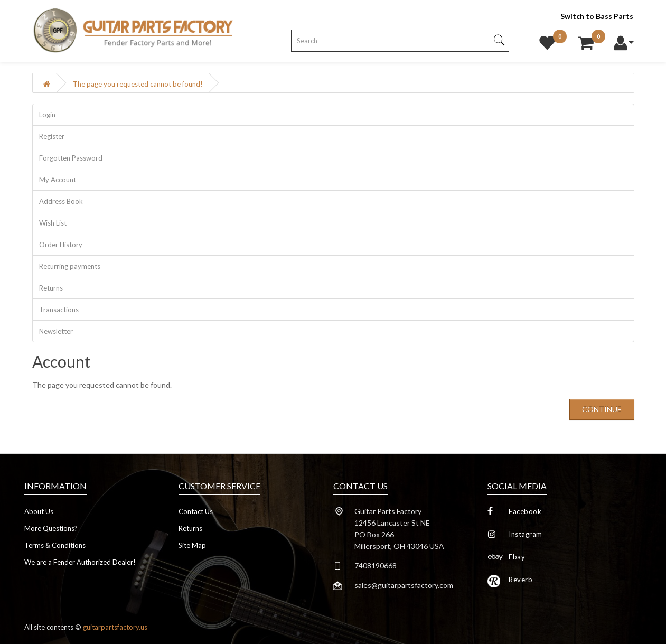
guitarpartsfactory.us (115, 627)
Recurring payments (70, 266)
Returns (51, 288)
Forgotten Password (71, 158)
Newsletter (56, 331)
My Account (58, 180)
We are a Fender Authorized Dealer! (80, 562)
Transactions (59, 310)
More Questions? (51, 528)
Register (52, 136)
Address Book (61, 201)
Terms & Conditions (55, 545)
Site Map (192, 545)
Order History (61, 245)
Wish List (53, 223)
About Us (39, 511)
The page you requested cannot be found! (138, 84)
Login (47, 115)
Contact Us (196, 511)
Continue (602, 409)
